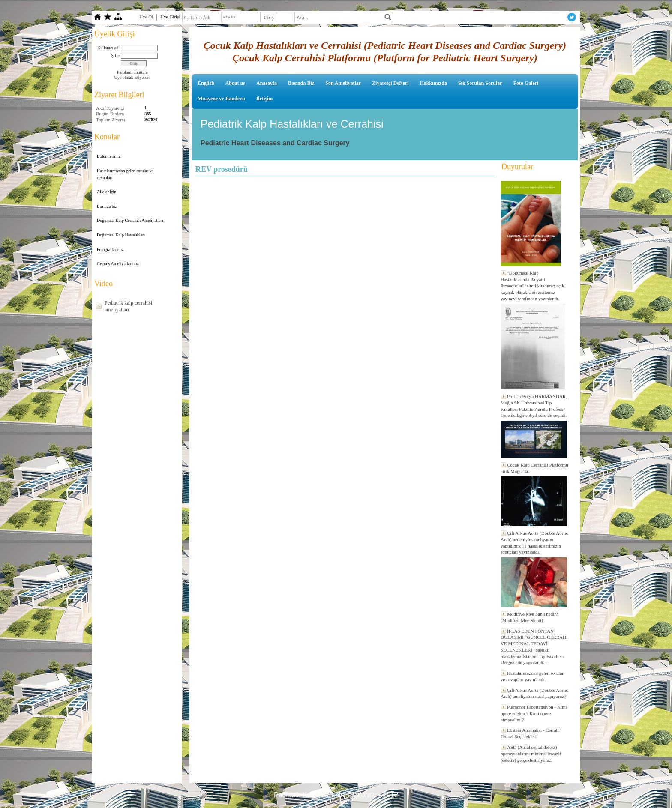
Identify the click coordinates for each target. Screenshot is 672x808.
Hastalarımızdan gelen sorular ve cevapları (125, 174)
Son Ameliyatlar (343, 83)
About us (235, 83)
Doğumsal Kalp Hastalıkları (121, 235)
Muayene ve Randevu (221, 99)
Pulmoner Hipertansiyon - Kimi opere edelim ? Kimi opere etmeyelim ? (534, 713)
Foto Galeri (526, 83)
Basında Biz (301, 83)
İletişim (265, 99)
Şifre (115, 55)
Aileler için (106, 192)
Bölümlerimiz (109, 156)
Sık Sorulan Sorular (480, 83)
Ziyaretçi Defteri (390, 83)
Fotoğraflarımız (110, 250)
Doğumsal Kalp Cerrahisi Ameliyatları (130, 220)
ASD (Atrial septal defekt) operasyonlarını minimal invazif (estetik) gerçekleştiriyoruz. (531, 754)
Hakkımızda (433, 83)
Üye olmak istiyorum (133, 77)
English (206, 83)
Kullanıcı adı (108, 48)
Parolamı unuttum (132, 72)
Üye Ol (146, 17)
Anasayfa (267, 83)
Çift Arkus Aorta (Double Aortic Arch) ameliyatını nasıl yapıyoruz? (534, 693)
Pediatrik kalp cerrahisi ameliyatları (128, 306)
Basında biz (107, 206)
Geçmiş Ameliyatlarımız (118, 264)
